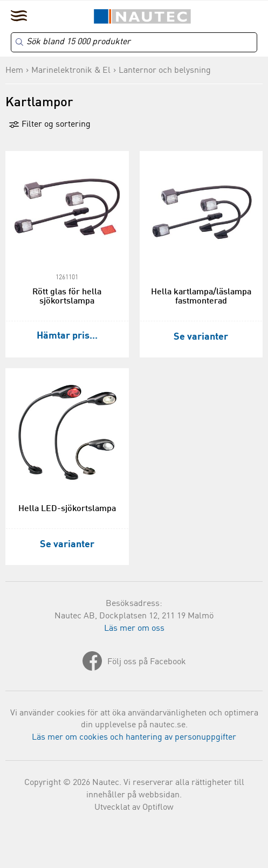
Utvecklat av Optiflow (134, 808)
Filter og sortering (50, 125)
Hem (14, 71)
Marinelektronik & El (71, 71)
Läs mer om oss (134, 629)
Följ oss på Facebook (147, 662)
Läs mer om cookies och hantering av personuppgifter (134, 738)
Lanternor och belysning (165, 71)
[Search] (134, 42)
